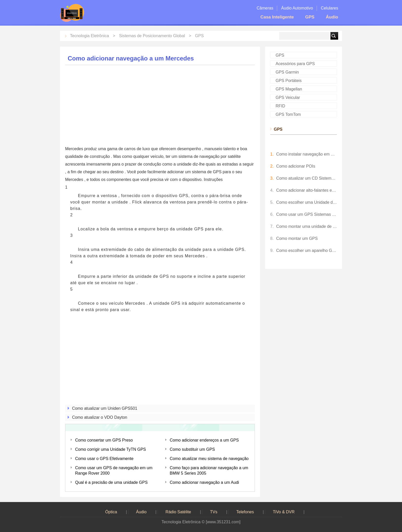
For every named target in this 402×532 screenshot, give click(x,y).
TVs (214, 512)
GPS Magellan (289, 89)
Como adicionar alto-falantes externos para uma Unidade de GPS (306, 190)
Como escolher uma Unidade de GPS (306, 202)
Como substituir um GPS (192, 449)
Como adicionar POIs (296, 166)
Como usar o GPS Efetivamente (104, 459)
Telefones (245, 512)
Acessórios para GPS (295, 64)
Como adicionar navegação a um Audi (204, 482)
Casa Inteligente (277, 17)
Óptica (111, 512)
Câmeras (265, 8)
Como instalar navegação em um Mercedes (306, 154)
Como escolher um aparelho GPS (306, 250)
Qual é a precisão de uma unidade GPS (111, 482)
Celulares (329, 8)
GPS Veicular (288, 98)
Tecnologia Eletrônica (89, 36)
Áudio (332, 17)
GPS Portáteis (289, 81)
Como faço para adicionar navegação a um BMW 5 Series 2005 (209, 470)
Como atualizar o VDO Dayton (100, 417)
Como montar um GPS (297, 238)
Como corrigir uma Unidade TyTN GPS (110, 449)
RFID (280, 106)
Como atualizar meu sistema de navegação (209, 459)
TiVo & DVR (284, 512)
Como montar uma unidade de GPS (306, 226)
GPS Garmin (287, 72)
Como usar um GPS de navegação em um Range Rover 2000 (114, 470)
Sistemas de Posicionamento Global (152, 36)
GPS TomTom (288, 114)
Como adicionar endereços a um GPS (204, 440)
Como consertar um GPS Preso (104, 440)
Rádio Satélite (178, 512)
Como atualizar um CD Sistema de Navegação (306, 178)
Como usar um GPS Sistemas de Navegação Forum (306, 214)
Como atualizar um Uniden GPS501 (105, 408)
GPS (310, 17)
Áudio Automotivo (297, 8)
